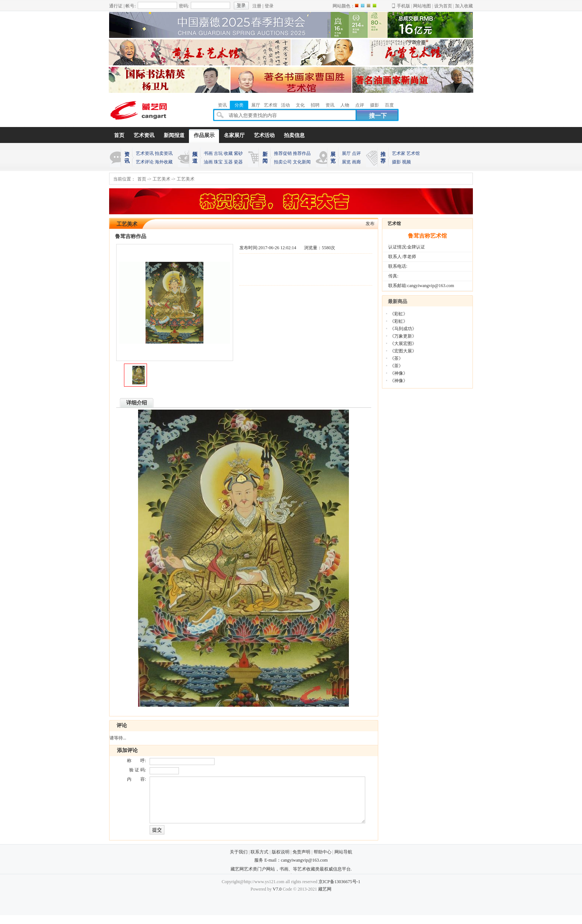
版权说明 (281, 861)
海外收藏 (164, 162)
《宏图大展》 (403, 351)
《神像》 (399, 373)
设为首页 (443, 6)
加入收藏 (464, 6)
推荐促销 (283, 153)
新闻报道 (174, 135)
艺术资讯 (144, 135)
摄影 (396, 162)
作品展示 (204, 135)
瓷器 (238, 162)
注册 (257, 6)
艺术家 (399, 153)
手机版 (403, 6)
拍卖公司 (283, 162)
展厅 (346, 153)
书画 (208, 153)
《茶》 (396, 358)
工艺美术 (161, 179)
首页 (119, 135)
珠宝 (218, 162)
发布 (370, 224)
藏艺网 (325, 898)
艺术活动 (264, 135)
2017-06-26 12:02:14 (277, 248)
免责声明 (301, 861)
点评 (356, 153)
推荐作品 (302, 153)
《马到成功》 (403, 329)
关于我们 (239, 861)
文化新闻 (302, 162)
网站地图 (422, 6)
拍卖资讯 (164, 153)
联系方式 (259, 861)
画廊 (356, 162)
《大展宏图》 (403, 344)
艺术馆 (413, 153)
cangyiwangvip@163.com (304, 869)
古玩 (218, 153)
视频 (406, 162)
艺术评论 (145, 162)
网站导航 (343, 861)
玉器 (228, 162)
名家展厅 (234, 135)
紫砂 (238, 153)
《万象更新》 (403, 336)
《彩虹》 (399, 314)
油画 (208, 162)
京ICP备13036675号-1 (339, 891)
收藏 (228, 153)
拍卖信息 (294, 135)
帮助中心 (323, 861)
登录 (269, 6)
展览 (346, 162)
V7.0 (277, 898)
